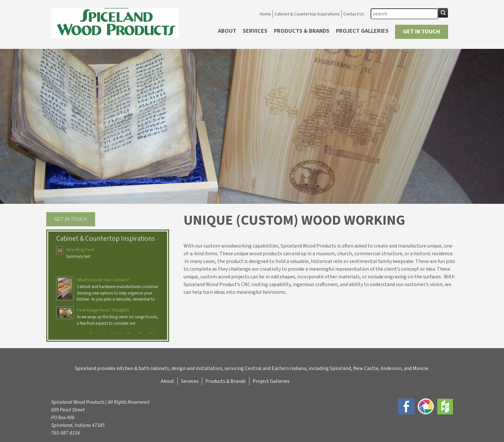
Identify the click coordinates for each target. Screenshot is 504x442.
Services (255, 31)
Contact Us (354, 14)
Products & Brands (302, 31)
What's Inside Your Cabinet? (103, 280)
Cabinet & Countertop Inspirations (307, 14)
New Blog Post (80, 250)
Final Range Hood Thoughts (103, 310)
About (227, 31)
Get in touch (71, 219)
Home (265, 14)
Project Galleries (362, 31)
